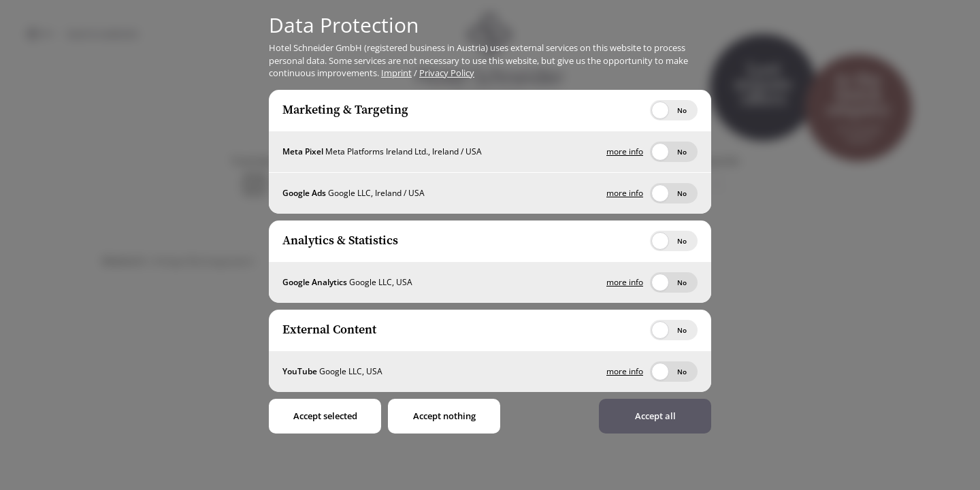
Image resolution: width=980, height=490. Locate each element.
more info (625, 152)
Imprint (396, 73)
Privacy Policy (447, 73)
